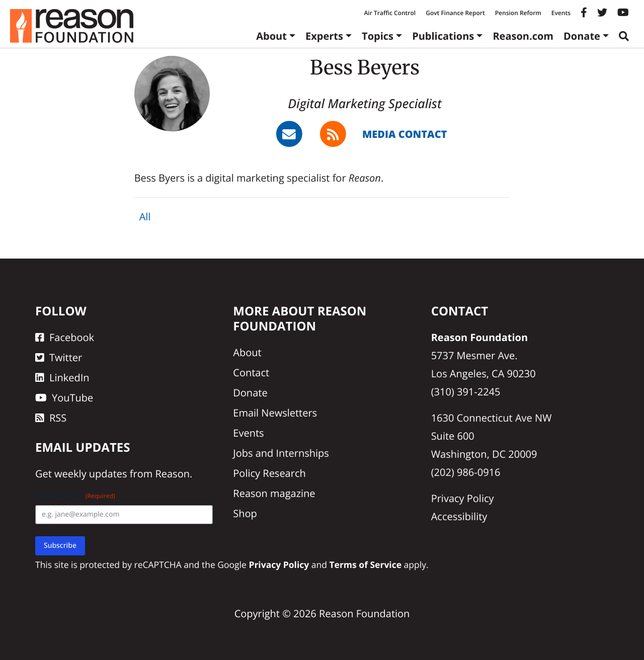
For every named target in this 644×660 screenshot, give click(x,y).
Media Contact (405, 134)
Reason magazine (274, 493)
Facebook (65, 337)
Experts (324, 36)
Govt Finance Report (455, 13)
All (145, 217)
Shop (245, 513)
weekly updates (91, 474)
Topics (378, 36)
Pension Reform (518, 13)
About (271, 36)
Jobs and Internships (281, 453)
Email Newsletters (275, 413)
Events (561, 13)
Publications (443, 36)
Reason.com (523, 36)
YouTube (64, 398)
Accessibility (459, 516)
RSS (51, 418)
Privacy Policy (463, 498)
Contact (251, 373)
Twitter (59, 357)
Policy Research (269, 473)
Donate (582, 36)
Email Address (75, 496)
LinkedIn (62, 378)
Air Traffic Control (390, 13)
